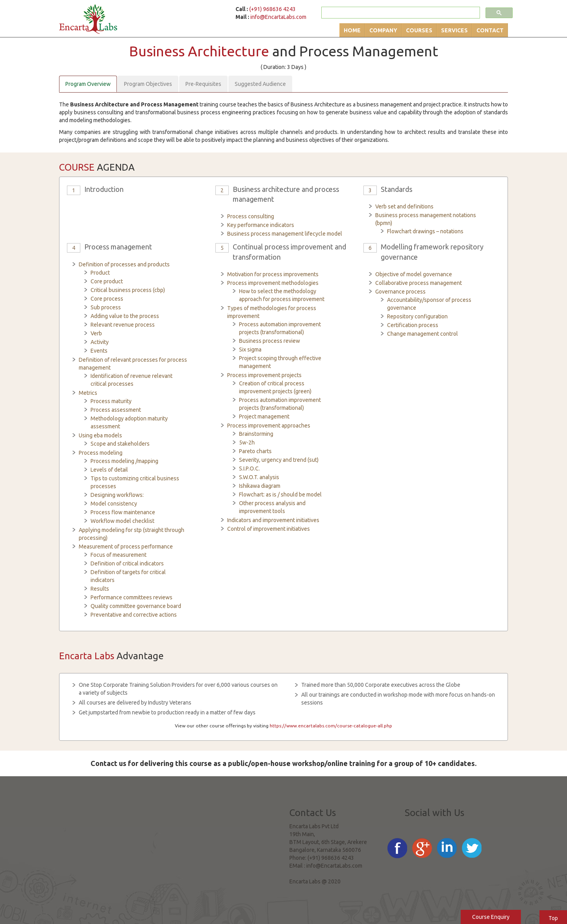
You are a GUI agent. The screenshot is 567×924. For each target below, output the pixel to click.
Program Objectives (148, 84)
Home (352, 30)
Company (383, 30)
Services (454, 30)
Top (553, 918)
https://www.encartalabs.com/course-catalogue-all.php (331, 726)
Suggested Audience (260, 84)
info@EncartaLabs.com (278, 17)
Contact (490, 30)
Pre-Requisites (203, 84)
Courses (419, 30)
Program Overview (88, 84)
